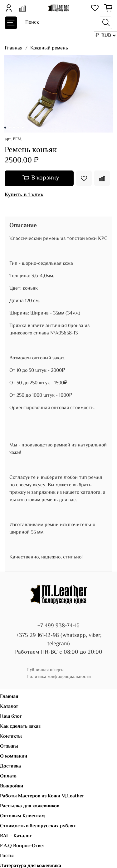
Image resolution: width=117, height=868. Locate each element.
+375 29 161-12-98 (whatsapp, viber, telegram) (59, 640)
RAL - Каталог (16, 836)
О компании (14, 756)
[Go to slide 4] (18, 128)
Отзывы (9, 747)
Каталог (9, 707)
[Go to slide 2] (9, 128)
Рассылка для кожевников (30, 806)
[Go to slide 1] (5, 128)
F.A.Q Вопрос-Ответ (22, 846)
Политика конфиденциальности (59, 677)
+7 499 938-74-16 (58, 626)
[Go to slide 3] (14, 128)
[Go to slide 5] (22, 128)
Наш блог (11, 717)
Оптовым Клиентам (22, 816)
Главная (14, 48)
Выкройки (12, 786)
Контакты (11, 737)
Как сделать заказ (20, 727)
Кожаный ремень (49, 48)
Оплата (8, 776)
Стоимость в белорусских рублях (38, 826)
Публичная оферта (46, 670)
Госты (7, 856)
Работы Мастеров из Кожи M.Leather (42, 796)
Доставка (10, 766)
